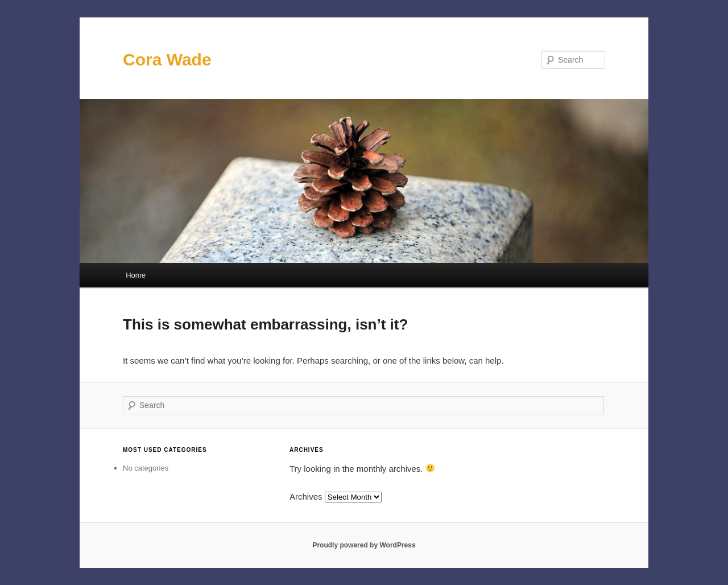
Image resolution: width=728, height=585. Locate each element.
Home (136, 275)
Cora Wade (167, 59)
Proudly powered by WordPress (364, 545)
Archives (306, 497)
